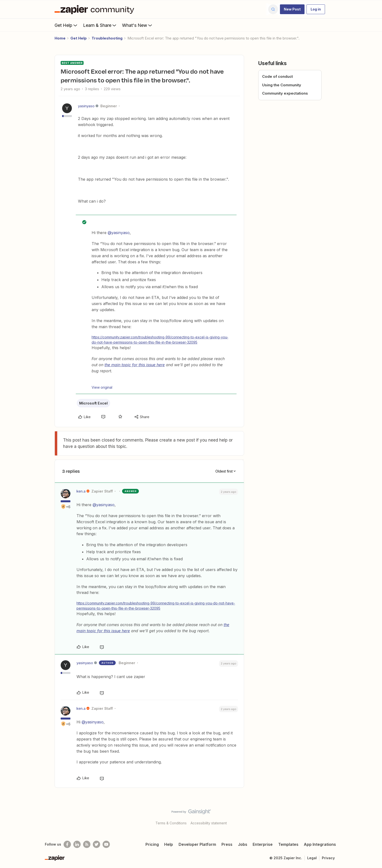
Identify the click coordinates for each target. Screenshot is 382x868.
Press (227, 844)
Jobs (243, 844)
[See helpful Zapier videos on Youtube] (106, 844)
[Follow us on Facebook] (67, 844)
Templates (288, 844)
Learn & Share (100, 25)
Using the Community (282, 85)
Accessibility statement (209, 823)
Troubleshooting (107, 38)
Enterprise (263, 844)
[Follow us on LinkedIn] (77, 844)
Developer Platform (197, 844)
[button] (292, 9)
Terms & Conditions (171, 823)
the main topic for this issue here (135, 365)
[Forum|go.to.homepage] (95, 9)
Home (60, 38)
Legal (312, 858)
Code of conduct (277, 76)
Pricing (152, 844)
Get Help (66, 25)
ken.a (81, 491)
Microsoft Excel (93, 403)
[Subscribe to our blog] (87, 844)
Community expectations (285, 93)
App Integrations (320, 844)
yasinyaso (86, 106)
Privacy (328, 858)
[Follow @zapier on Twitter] (96, 844)
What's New (138, 25)
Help (169, 844)
